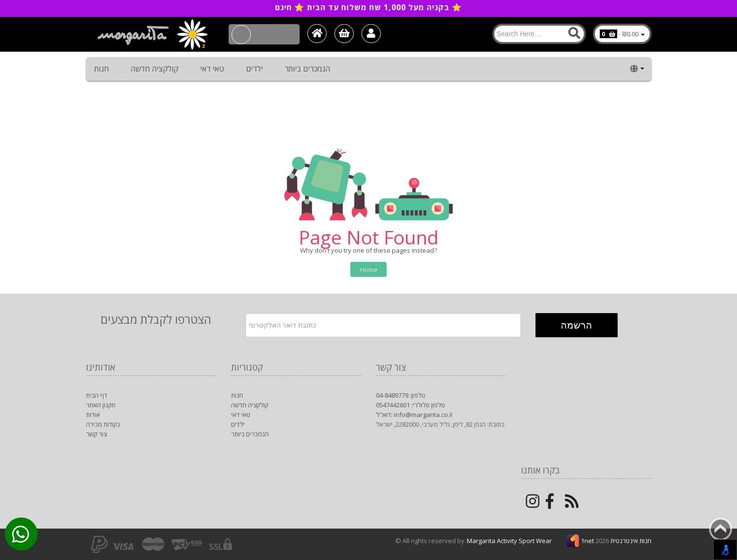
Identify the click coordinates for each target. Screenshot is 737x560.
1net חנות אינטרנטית (616, 541)
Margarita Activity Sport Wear (509, 541)
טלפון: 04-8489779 (401, 395)
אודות (93, 415)
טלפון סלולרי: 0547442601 (411, 405)
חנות (101, 69)
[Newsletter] (383, 325)
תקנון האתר (101, 405)
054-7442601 (270, 34)
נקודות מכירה (103, 424)
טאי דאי (212, 69)
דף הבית (97, 395)
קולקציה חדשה (154, 69)
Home (369, 270)
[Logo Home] (152, 34)
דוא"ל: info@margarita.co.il (414, 415)
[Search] (539, 34)
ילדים (254, 69)
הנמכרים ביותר (307, 69)
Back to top (721, 529)
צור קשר (96, 434)
